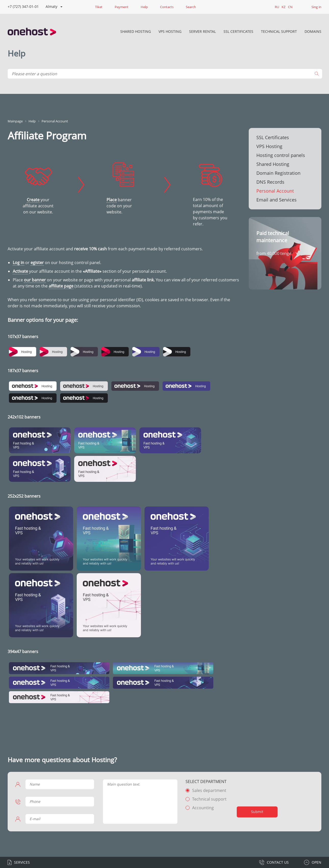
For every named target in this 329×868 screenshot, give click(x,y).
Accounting (203, 808)
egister (37, 263)
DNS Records (270, 182)
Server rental (202, 31)
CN (290, 7)
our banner (35, 280)
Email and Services (277, 200)
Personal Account (275, 191)
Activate (20, 271)
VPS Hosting (170, 31)
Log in (18, 263)
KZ (284, 7)
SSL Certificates (238, 31)
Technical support (209, 799)
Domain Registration (278, 173)
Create (33, 200)
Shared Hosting (136, 31)
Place (112, 200)
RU (277, 7)
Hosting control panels (281, 155)
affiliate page (61, 286)
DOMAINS (313, 31)
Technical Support (279, 31)
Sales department (209, 790)
